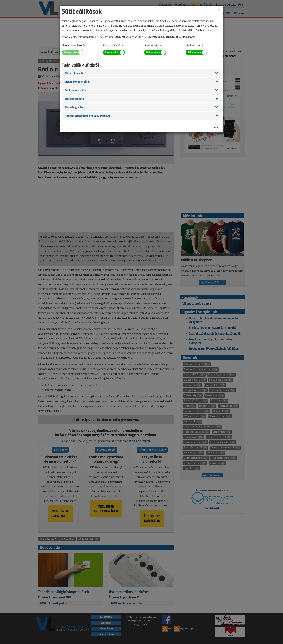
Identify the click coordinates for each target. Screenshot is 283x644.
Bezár (217, 128)
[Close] (219, 9)
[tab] (142, 73)
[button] (75, 73)
